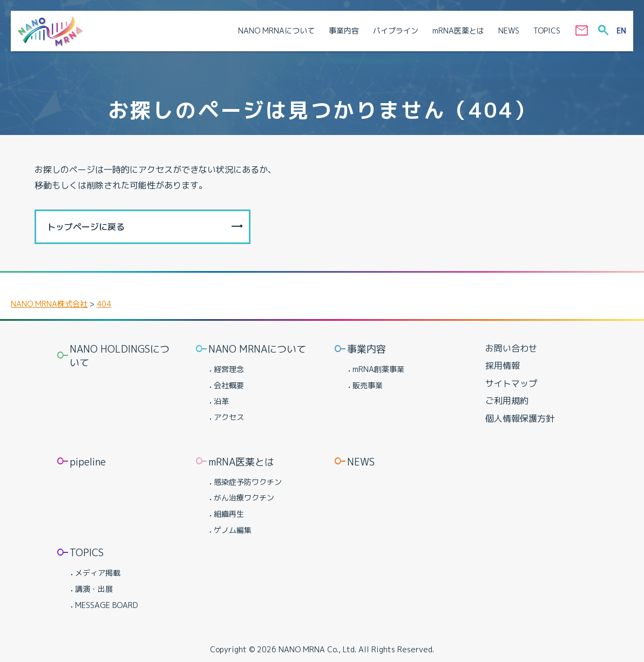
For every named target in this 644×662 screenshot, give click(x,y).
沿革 (221, 401)
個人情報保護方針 (520, 418)
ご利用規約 (507, 401)
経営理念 (229, 369)
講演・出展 (94, 589)
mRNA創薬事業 (378, 369)
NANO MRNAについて (257, 349)
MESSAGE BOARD (106, 605)
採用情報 (503, 366)
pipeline (88, 462)
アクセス (229, 417)
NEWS (361, 462)
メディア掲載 (98, 573)
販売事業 (368, 385)
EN (621, 31)
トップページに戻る (86, 227)
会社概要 (229, 385)
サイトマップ (511, 383)
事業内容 (367, 349)
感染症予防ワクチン (248, 482)
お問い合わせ (511, 348)
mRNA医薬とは (241, 462)
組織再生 (229, 514)
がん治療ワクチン (244, 498)
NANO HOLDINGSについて (120, 356)
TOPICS (87, 553)
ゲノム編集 (233, 530)
